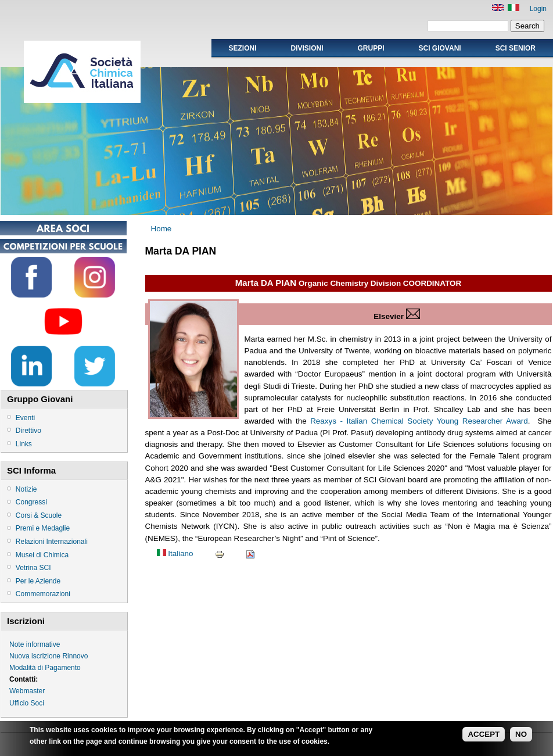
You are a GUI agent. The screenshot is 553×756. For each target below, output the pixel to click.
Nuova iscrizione (35, 656)
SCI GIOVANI (440, 48)
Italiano (175, 553)
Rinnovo (75, 656)
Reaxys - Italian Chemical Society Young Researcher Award (419, 421)
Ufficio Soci (27, 703)
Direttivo (28, 431)
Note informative (35, 644)
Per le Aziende (38, 581)
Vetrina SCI (33, 568)
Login (538, 9)
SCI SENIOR (516, 48)
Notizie (26, 489)
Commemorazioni (43, 594)
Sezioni (242, 48)
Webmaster (27, 691)
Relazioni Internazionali (52, 542)
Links (24, 444)
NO (521, 736)
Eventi (25, 418)
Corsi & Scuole (39, 515)
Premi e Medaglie (43, 528)
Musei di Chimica (42, 555)
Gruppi (371, 48)
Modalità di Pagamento (45, 668)
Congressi (31, 502)
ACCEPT (484, 736)
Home (161, 229)
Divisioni (307, 48)
